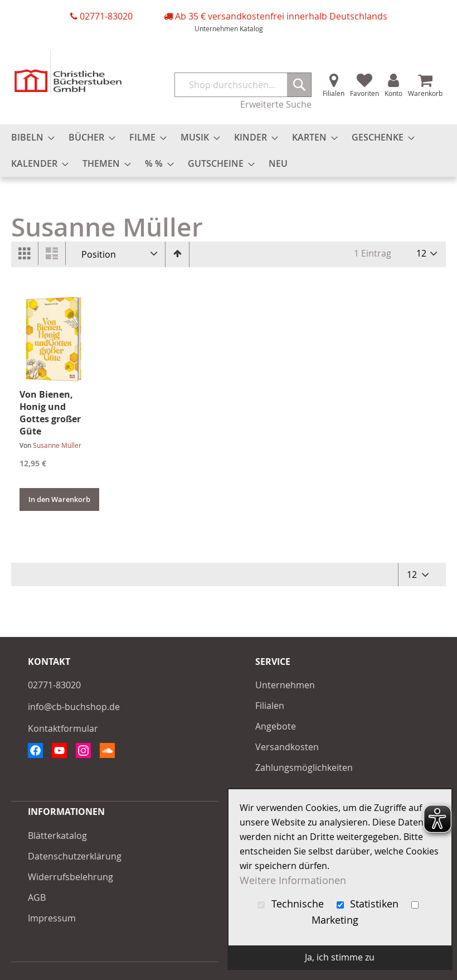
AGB (37, 897)
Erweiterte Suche (276, 104)
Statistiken (369, 904)
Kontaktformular (63, 728)
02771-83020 (106, 16)
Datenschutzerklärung (75, 856)
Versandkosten (287, 747)
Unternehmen (216, 28)
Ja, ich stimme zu (340, 957)
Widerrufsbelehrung (71, 877)
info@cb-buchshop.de (74, 707)
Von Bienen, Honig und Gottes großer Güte (50, 413)
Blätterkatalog (57, 836)
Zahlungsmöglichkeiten (304, 767)
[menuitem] (30, 137)
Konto (393, 93)
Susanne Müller (57, 445)
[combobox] (243, 85)
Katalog (251, 28)
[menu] (229, 151)
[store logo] (68, 71)
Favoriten (364, 93)
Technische (292, 904)
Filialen (334, 93)
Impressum (52, 918)
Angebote (276, 726)
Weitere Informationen (293, 880)
